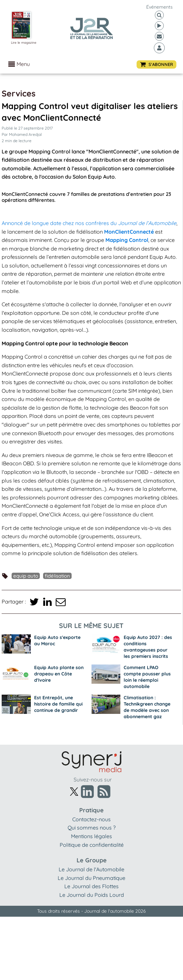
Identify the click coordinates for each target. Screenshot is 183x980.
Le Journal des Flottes (91, 886)
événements (159, 7)
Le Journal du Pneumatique (91, 878)
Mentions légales (91, 836)
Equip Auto (26, 576)
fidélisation (57, 576)
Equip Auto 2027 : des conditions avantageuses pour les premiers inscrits (148, 647)
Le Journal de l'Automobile (91, 869)
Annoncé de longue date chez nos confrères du (89, 223)
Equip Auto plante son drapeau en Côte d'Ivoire (59, 674)
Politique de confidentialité (92, 845)
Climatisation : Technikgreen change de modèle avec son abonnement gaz (147, 707)
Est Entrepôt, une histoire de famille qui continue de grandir (58, 704)
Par (22, 134)
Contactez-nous (91, 819)
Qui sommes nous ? (92, 828)
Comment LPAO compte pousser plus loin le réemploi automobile (147, 677)
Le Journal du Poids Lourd (92, 895)
